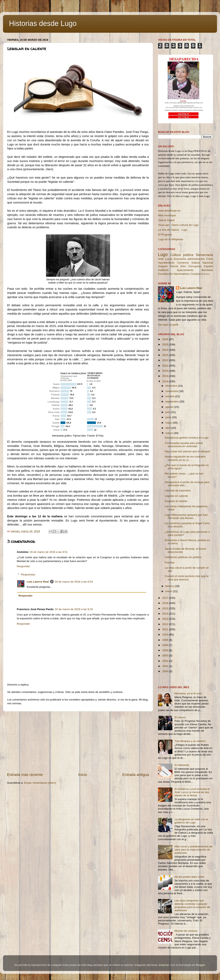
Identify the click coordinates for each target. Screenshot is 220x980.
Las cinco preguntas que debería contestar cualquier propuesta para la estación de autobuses (192, 905)
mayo (169, 423)
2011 (166, 629)
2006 (166, 640)
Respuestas (28, 574)
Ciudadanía (197, 274)
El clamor (180, 717)
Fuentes (170, 563)
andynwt (164, 965)
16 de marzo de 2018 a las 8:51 (49, 552)
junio (169, 417)
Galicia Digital (166, 220)
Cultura (175, 255)
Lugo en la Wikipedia (170, 239)
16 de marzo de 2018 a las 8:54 (74, 582)
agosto (170, 407)
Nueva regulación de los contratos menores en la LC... (185, 458)
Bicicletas (207, 270)
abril (168, 428)
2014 (166, 614)
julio (168, 412)
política (188, 255)
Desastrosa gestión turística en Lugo (187, 438)
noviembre (172, 391)
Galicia (195, 263)
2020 (166, 371)
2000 (166, 671)
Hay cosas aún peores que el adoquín (187, 451)
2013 (166, 619)
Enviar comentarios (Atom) (40, 783)
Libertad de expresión (178, 490)
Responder (23, 566)
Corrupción (195, 266)
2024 (166, 350)
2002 (166, 661)
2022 (166, 360)
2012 (166, 624)
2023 (166, 355)
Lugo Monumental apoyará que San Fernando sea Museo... (186, 516)
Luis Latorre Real (38, 582)
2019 (166, 376)
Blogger (200, 965)
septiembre (172, 402)
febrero (170, 586)
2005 (166, 645)
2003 (166, 655)
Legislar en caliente (176, 496)
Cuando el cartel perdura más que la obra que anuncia (187, 578)
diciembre (172, 386)
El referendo (182, 765)
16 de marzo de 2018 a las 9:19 (74, 609)
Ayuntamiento (166, 263)
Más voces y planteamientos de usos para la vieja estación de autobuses (193, 850)
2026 (166, 339)
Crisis (210, 259)
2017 (166, 598)
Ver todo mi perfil (168, 325)
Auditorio (163, 270)
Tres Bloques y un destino (190, 741)
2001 (166, 666)
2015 (166, 608)
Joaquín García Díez (172, 266)
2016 (166, 603)
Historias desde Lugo (43, 23)
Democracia (204, 255)
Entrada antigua (136, 775)
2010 (166, 635)
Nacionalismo (182, 274)
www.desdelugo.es (169, 211)
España (208, 266)
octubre (170, 396)
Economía (180, 259)
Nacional (208, 263)
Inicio (83, 775)
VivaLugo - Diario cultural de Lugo (178, 225)
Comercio (183, 263)
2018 (166, 381)
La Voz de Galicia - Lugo (173, 230)
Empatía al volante (176, 501)
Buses (207, 274)
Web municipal (167, 215)
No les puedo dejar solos (189, 877)
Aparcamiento (185, 270)
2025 (166, 344)
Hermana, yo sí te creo (188, 693)
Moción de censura (186, 931)
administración (196, 259)
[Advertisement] (78, 742)
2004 (166, 650)
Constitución (165, 274)
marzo (169, 433)
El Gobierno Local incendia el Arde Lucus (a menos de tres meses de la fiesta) (192, 792)
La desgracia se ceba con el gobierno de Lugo (191, 821)
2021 (166, 366)
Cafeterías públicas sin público (183, 557)
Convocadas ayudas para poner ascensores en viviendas (184, 445)
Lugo (163, 254)
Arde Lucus (165, 259)
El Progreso (165, 235)
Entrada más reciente (25, 775)
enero (169, 591)
